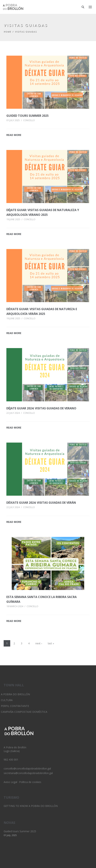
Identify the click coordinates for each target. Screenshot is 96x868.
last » (51, 643)
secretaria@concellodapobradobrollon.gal (28, 773)
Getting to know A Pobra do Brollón (31, 806)
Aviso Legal (10, 782)
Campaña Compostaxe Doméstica (24, 712)
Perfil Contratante (15, 706)
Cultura (7, 700)
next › (39, 643)
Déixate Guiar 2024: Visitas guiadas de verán (41, 503)
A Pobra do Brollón (15, 694)
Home (7, 31)
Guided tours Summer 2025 (27, 116)
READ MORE (14, 135)
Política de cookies (30, 782)
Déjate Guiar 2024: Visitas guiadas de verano (41, 408)
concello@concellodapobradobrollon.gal (27, 768)
